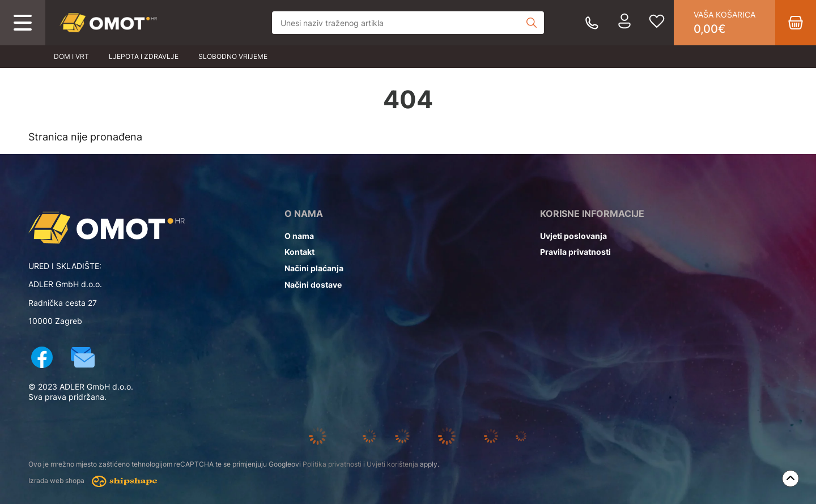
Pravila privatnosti (575, 252)
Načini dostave (313, 285)
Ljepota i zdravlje (144, 56)
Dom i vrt (71, 56)
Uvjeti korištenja (392, 464)
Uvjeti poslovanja (573, 236)
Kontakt (299, 252)
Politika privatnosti (332, 464)
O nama (299, 236)
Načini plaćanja (314, 268)
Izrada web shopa (93, 481)
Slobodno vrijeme (233, 56)
